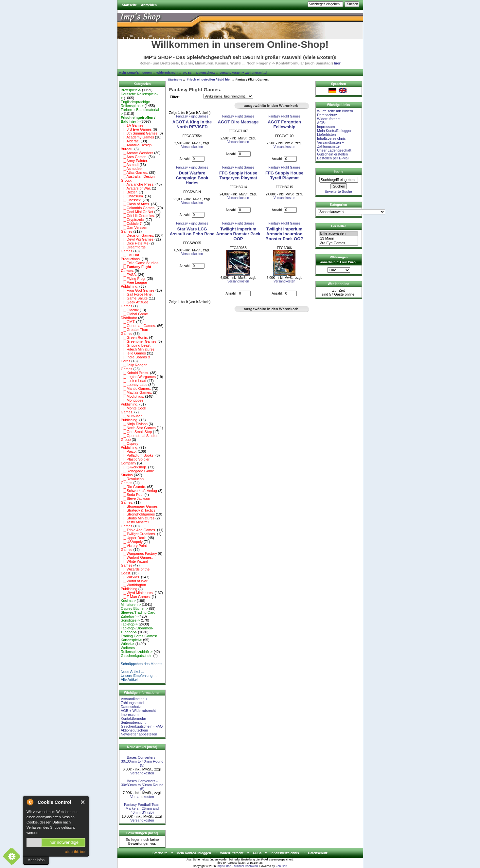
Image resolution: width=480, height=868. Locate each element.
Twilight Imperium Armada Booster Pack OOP (238, 234)
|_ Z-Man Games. (136, 597)
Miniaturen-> (131, 605)
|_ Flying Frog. (133, 279)
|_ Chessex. (131, 200)
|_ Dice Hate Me (135, 243)
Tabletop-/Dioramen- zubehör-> (137, 630)
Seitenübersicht (133, 722)
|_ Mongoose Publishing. (132, 402)
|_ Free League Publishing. (134, 284)
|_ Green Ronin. (134, 337)
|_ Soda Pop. (132, 495)
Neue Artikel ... (133, 672)
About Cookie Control (30, 802)
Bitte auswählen (338, 234)
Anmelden (149, 5)
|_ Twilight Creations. (138, 534)
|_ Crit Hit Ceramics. (138, 216)
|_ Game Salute (134, 298)
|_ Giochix (130, 310)
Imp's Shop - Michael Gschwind (237, 866)
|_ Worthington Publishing (133, 587)
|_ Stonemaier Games (139, 506)
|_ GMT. (128, 322)
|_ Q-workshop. (134, 467)
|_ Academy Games (137, 137)
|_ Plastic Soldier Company (135, 461)
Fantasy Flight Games (192, 116)
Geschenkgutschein (137, 656)
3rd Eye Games (338, 243)
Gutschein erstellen (332, 154)
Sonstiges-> (130, 620)
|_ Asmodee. (132, 169)
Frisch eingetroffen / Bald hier (209, 79)
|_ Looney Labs (134, 385)
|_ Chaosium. (132, 196)
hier (337, 63)
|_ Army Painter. (134, 161)
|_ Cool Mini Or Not (137, 212)
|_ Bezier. (129, 192)
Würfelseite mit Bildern (335, 111)
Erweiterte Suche (338, 191)
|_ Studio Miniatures (138, 518)
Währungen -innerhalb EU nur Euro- (338, 260)
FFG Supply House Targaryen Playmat (238, 175)
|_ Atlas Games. (134, 172)
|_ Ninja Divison (134, 424)
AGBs (187, 72)
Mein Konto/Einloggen (135, 72)
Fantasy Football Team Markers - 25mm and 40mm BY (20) (142, 808)
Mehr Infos (36, 860)
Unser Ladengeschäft (334, 150)
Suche (339, 171)
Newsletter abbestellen (139, 734)
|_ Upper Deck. (134, 538)
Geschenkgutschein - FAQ (142, 726)
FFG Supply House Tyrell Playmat (284, 175)
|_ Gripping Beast (136, 345)
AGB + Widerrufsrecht (138, 711)
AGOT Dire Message (238, 122)
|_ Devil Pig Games (137, 239)
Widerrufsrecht (167, 72)
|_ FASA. (129, 275)
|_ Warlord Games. (137, 557)
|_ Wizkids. (130, 577)
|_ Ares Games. (134, 157)
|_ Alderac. (130, 141)
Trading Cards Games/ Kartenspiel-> (139, 638)
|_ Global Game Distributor (134, 316)
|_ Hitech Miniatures (138, 349)
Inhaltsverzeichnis (331, 138)
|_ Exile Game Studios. (140, 263)
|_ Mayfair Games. (136, 392)
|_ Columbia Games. (138, 208)
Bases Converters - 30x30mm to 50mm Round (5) (142, 785)
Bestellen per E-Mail (333, 158)
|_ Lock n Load (133, 381)
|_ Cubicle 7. (132, 224)
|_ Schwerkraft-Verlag (139, 491)
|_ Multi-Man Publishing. (132, 418)
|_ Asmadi (130, 165)
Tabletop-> (129, 624)
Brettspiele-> (131, 90)
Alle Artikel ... (131, 679)
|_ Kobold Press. (135, 373)
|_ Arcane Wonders (137, 153)
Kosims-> (128, 601)
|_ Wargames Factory (139, 553)
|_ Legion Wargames (138, 377)
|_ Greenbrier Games (139, 341)
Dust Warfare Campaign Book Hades (192, 178)
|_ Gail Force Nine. (137, 294)
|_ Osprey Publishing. (130, 445)
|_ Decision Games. (137, 235)
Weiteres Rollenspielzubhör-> (137, 650)
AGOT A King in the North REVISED (192, 124)
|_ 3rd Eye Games (136, 129)
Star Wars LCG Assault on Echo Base (192, 231)
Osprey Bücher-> (134, 608)
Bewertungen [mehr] (142, 833)
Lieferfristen (326, 135)
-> (138, 119)
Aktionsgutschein (134, 730)
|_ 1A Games (132, 125)
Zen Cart (282, 866)
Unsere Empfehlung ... (139, 676)
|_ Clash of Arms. (135, 204)
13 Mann (338, 239)
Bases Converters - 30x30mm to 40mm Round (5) (142, 761)
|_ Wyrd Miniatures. (137, 593)
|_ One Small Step (136, 432)
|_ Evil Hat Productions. (131, 257)
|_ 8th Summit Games (139, 133)
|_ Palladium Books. (138, 455)
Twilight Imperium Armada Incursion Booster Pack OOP (284, 234)
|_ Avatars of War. (136, 188)
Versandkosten (142, 773)
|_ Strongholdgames (138, 514)
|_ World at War (134, 581)
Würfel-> (128, 644)
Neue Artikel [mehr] (142, 747)
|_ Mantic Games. (136, 389)
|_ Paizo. (129, 451)
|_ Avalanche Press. (138, 184)
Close (83, 802)
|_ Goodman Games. (138, 326)
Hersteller (339, 226)
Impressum (130, 714)
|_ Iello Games (133, 353)
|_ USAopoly (132, 542)
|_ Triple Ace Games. (138, 530)
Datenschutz (205, 72)
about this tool (75, 852)
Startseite (130, 5)
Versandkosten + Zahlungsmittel (243, 72)
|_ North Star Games (138, 428)
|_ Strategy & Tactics (138, 510)
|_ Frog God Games (138, 290)
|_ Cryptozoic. (133, 220)
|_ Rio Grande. (133, 487)
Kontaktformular (133, 718)
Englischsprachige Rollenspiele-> (135, 104)
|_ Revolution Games (132, 481)
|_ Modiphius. (132, 396)
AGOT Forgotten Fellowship (284, 124)
